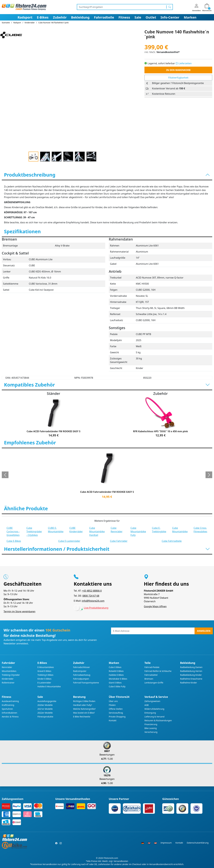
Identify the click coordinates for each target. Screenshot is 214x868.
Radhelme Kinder (189, 683)
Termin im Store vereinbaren (19, 611)
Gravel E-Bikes (44, 671)
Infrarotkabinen (9, 713)
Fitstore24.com (111, 858)
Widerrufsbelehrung (154, 709)
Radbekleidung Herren (191, 671)
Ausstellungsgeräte (47, 701)
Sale (138, 17)
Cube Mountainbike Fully (138, 531)
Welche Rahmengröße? (84, 709)
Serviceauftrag (116, 713)
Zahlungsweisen (152, 701)
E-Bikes (43, 17)
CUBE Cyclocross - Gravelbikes (13, 531)
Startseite (6, 23)
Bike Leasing (151, 728)
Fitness (124, 17)
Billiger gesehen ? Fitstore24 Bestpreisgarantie (178, 83)
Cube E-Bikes (14, 541)
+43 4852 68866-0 (92, 591)
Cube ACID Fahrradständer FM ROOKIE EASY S (53, 431)
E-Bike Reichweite (82, 717)
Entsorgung (150, 713)
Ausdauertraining (10, 701)
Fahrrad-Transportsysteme (86, 683)
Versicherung (151, 732)
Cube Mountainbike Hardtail (97, 531)
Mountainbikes (9, 671)
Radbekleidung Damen (191, 667)
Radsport (25, 17)
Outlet (151, 17)
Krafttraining (8, 705)
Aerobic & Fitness (10, 717)
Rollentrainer (8, 683)
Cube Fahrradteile (172, 541)
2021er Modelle (45, 709)
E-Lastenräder (44, 683)
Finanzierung (151, 724)
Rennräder (7, 667)
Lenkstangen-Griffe (154, 683)
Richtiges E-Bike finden (84, 701)
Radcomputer (80, 671)
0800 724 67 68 (91, 596)
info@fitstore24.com (93, 601)
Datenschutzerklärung (198, 843)
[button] (5, 475)
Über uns (113, 701)
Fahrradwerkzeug (82, 675)
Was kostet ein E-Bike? (84, 713)
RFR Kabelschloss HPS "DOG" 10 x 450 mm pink (161, 431)
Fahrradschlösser (82, 667)
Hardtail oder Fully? (83, 705)
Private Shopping (117, 717)
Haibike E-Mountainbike (49, 686)
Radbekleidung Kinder (191, 675)
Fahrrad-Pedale (152, 667)
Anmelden (204, 631)
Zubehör (60, 17)
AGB (147, 705)
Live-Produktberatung (96, 608)
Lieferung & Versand (154, 717)
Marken (190, 17)
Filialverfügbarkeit (178, 78)
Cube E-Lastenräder (69, 541)
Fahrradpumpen (81, 679)
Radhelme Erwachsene (191, 679)
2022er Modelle (45, 713)
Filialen (112, 705)
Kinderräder (8, 679)
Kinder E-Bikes (44, 679)
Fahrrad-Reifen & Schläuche (158, 671)
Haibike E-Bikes (116, 675)
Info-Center (170, 17)
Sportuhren (7, 709)
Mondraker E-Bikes (118, 679)
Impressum (166, 843)
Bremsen (149, 679)
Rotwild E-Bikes (116, 671)
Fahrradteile (104, 17)
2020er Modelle (45, 705)
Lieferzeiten (184, 63)
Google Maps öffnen (155, 606)
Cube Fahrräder (119, 541)
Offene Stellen (116, 709)
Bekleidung (80, 17)
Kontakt (113, 720)
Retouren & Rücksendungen (158, 720)
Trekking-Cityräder (11, 675)
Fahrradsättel (151, 675)
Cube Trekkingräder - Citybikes (34, 531)
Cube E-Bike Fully (117, 686)
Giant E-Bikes (115, 683)
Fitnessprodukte (45, 717)
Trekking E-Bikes (45, 675)
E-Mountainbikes (46, 667)
